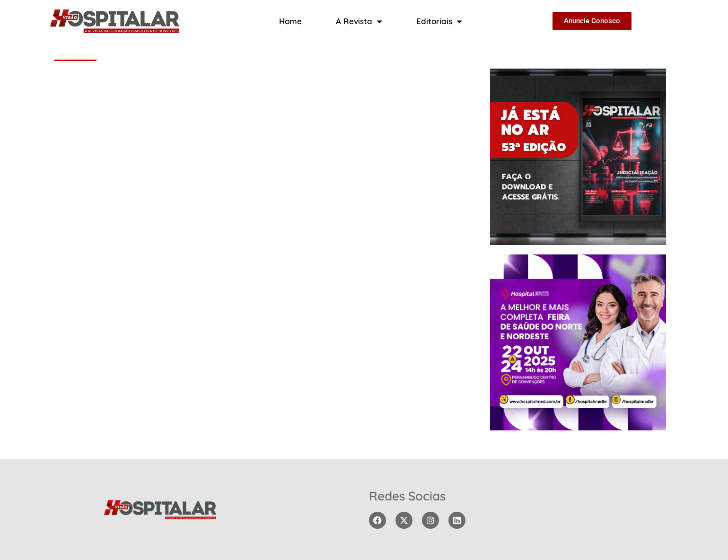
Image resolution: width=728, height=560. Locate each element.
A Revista (359, 22)
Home (290, 21)
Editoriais (439, 22)
